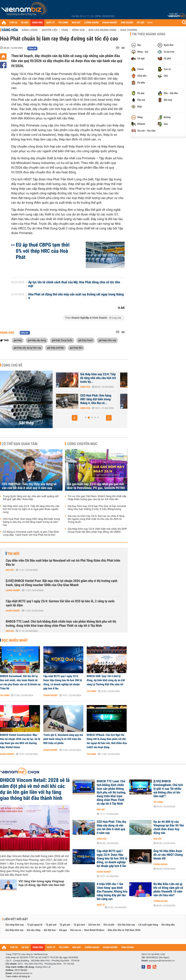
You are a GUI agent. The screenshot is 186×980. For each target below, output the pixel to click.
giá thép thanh (85, 340)
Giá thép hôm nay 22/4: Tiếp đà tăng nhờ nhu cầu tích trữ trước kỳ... (136, 378)
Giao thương (129, 30)
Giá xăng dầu (168, 925)
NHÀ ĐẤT (76, 23)
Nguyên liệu (50, 30)
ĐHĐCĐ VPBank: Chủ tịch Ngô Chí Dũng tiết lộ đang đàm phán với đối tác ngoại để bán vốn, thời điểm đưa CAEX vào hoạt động (107, 741)
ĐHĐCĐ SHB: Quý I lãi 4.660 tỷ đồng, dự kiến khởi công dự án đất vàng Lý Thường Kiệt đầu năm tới (106, 680)
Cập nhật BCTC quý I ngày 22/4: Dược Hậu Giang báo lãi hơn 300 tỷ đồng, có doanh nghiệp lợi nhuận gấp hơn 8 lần (63, 682)
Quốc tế (101, 905)
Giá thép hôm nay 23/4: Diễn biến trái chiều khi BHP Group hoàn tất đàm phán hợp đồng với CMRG (97, 530)
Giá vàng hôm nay (15, 925)
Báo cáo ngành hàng (102, 30)
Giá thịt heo (50, 930)
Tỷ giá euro (79, 925)
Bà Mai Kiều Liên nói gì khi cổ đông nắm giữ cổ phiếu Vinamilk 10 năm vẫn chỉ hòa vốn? (168, 890)
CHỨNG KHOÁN (92, 23)
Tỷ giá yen (65, 925)
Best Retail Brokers (94, 930)
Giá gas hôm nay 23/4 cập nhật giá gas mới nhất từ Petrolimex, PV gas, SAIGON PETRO (96, 486)
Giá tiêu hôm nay (126, 925)
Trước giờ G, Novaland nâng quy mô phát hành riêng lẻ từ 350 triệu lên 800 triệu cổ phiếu (63, 739)
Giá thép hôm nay (14, 930)
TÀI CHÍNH (63, 23)
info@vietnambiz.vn (23, 973)
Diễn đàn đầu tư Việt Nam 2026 (124, 930)
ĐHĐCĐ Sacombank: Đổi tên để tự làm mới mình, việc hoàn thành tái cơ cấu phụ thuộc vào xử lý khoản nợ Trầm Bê (20, 682)
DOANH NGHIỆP (110, 23)
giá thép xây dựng (37, 340)
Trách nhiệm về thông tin (18, 976)
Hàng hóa (10, 30)
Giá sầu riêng (34, 930)
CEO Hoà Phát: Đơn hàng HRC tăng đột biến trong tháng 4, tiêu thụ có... (134, 399)
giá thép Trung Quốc (62, 340)
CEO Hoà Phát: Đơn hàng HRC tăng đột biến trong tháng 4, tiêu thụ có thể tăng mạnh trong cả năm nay (31, 522)
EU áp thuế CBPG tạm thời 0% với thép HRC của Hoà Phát (43, 251)
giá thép (18, 340)
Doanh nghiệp (13, 590)
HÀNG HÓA (37, 23)
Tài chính (5, 695)
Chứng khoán (160, 864)
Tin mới (13, 554)
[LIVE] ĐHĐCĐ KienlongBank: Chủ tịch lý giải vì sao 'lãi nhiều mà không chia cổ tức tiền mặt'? (168, 789)
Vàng (65, 30)
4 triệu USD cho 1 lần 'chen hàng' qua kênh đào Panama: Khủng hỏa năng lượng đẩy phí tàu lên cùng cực (112, 892)
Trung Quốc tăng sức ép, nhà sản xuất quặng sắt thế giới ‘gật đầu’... (71, 399)
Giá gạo (63, 930)
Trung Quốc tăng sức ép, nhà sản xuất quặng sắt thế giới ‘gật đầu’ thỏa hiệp (31, 498)
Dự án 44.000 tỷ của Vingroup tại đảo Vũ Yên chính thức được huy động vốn (169, 827)
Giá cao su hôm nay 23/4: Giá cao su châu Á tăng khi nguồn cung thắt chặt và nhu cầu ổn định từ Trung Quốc (96, 519)
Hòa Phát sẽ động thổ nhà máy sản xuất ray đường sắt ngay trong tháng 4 (76, 296)
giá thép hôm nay (107, 340)
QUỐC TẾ (50, 23)
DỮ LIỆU (141, 23)
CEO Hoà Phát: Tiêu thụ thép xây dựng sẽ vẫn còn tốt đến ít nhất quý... (72, 378)
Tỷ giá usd (51, 925)
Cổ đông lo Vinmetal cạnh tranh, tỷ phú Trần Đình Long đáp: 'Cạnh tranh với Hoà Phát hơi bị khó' (31, 533)
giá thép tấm (76, 348)
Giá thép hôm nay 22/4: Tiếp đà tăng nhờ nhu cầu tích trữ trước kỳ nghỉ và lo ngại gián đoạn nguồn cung (31, 509)
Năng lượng (30, 30)
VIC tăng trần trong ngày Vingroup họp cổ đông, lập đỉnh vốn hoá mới (42, 883)
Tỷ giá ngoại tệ (35, 925)
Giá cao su (76, 930)
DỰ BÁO (25, 23)
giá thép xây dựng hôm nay (27, 348)
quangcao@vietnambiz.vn (162, 961)
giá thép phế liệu (55, 348)
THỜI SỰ (13, 23)
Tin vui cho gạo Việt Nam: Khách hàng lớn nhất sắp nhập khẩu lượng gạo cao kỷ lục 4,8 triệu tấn (97, 498)
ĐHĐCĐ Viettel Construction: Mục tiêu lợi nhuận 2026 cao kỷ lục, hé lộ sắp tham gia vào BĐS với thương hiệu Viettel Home (20, 741)
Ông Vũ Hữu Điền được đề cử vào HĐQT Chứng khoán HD (168, 855)
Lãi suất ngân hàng (148, 925)
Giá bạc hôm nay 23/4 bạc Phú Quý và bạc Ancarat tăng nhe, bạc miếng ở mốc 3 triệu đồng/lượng (97, 508)
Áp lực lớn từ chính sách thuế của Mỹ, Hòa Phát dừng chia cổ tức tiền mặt (74, 284)
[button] (75, 418)
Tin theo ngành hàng (149, 34)
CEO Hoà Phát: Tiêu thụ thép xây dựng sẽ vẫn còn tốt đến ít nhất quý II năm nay (29, 486)
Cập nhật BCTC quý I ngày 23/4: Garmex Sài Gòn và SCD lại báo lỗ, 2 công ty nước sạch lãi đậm (60, 603)
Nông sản (78, 30)
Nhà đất (10, 570)
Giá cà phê (109, 925)
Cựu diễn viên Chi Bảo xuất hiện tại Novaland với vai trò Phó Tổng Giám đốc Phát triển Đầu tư (63, 563)
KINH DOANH (127, 23)
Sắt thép (26, 423)
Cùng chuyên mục (82, 444)
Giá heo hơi (94, 925)
